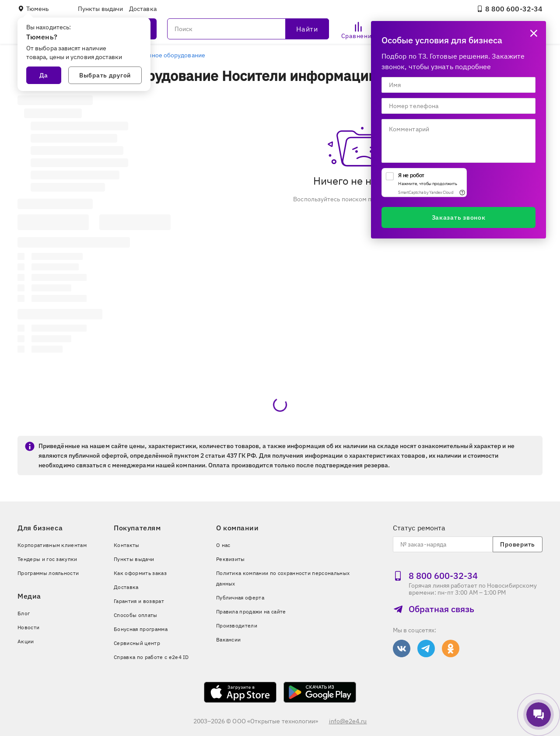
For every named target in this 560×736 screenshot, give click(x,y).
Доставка (143, 9)
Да (44, 75)
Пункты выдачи (100, 9)
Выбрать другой (105, 75)
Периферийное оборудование (161, 55)
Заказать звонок (459, 217)
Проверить (517, 544)
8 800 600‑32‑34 (509, 9)
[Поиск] (248, 29)
